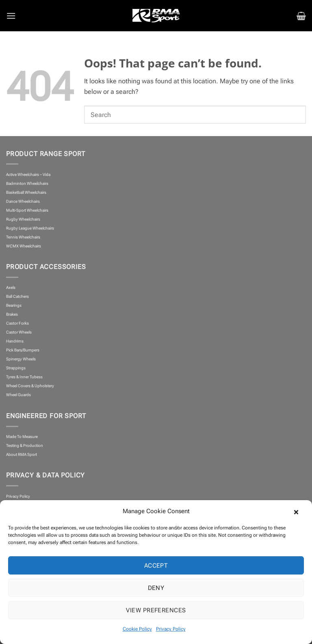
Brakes (12, 314)
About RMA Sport (22, 454)
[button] (300, 511)
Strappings (16, 368)
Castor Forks (17, 323)
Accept (156, 566)
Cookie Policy (137, 629)
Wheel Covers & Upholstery (30, 386)
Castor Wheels (19, 332)
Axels (11, 287)
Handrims (15, 341)
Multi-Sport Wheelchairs (27, 210)
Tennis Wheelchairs (23, 237)
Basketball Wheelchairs (26, 192)
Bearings (14, 305)
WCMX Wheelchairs (24, 246)
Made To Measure (22, 437)
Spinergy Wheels (21, 359)
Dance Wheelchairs (23, 201)
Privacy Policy (171, 629)
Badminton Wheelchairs (27, 183)
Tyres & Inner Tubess (24, 377)
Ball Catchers (17, 296)
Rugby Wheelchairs (23, 219)
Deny (156, 588)
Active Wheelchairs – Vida (28, 175)
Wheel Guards (18, 395)
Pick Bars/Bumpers (23, 350)
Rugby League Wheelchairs (30, 228)
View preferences (156, 610)
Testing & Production (25, 446)
